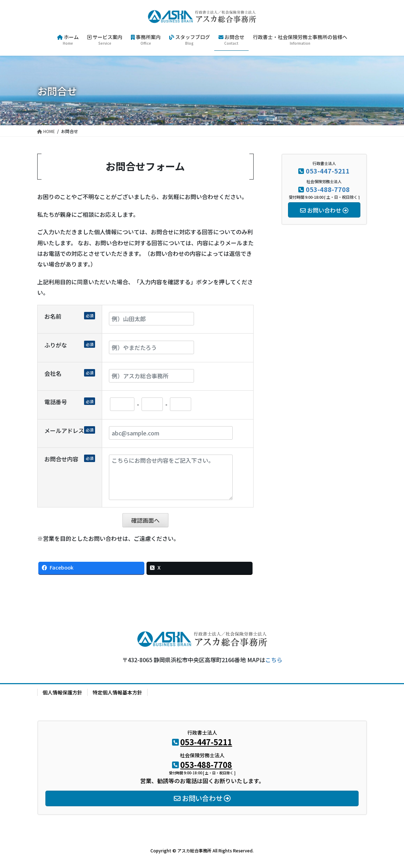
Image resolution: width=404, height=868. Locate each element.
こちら (274, 660)
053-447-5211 (328, 171)
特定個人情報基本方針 (117, 692)
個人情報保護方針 (62, 692)
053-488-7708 (328, 189)
